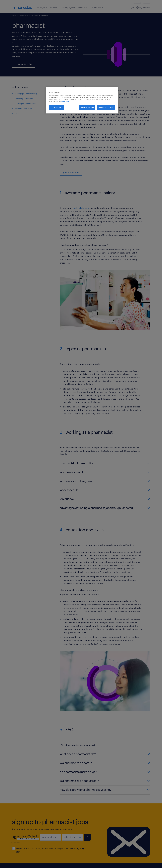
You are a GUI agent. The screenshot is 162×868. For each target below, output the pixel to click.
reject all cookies (87, 107)
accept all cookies (106, 107)
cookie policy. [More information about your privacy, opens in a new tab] (65, 101)
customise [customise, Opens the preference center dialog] (56, 107)
